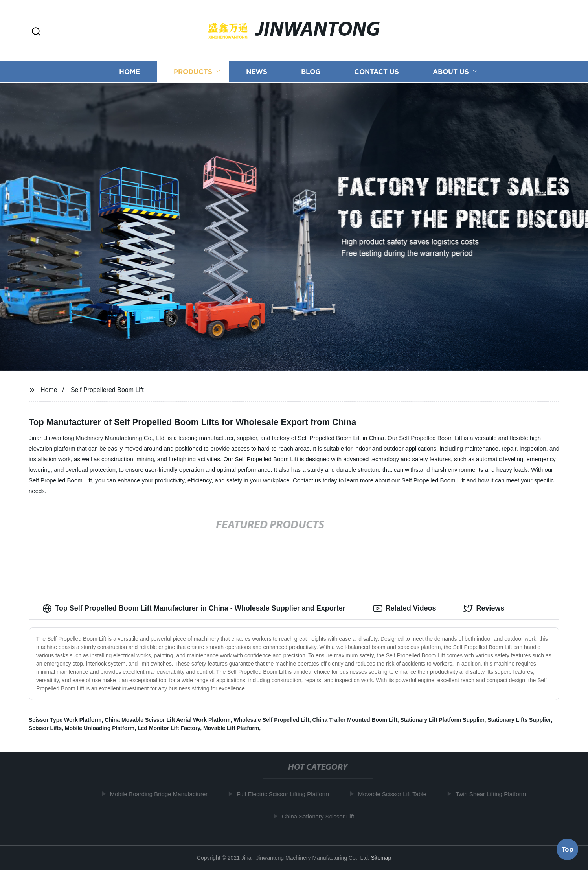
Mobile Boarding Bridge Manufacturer (160, 794)
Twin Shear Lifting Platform (492, 794)
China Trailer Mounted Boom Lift (355, 720)
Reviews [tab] (484, 609)
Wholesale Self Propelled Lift (272, 720)
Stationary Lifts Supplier (519, 720)
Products (193, 72)
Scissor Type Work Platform (65, 720)
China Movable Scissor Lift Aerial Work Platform (168, 720)
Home (130, 72)
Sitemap (381, 858)
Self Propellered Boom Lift (107, 390)
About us (451, 72)
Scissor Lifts (45, 728)
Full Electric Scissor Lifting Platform (284, 794)
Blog (311, 72)
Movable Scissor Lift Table (394, 794)
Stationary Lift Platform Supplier (442, 720)
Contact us (377, 72)
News (257, 72)
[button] (36, 32)
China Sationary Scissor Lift (319, 816)
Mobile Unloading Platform (100, 728)
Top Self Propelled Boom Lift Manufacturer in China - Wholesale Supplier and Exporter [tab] (194, 609)
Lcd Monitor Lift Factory (169, 728)
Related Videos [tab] (405, 609)
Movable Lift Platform (231, 728)
